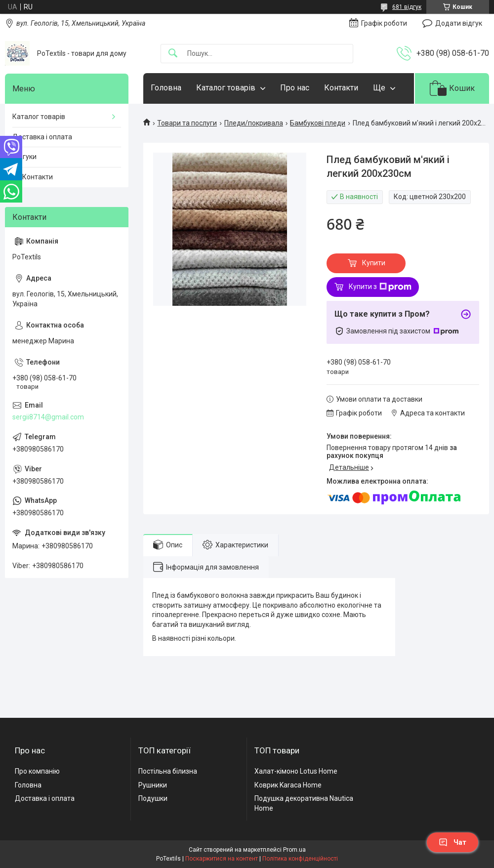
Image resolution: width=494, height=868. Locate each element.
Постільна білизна (168, 771)
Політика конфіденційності (300, 859)
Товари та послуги (187, 123)
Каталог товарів (226, 88)
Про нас (295, 88)
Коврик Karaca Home (288, 785)
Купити (374, 263)
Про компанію (37, 771)
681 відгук (407, 7)
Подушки (153, 798)
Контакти (341, 88)
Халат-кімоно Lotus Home (296, 771)
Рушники (153, 785)
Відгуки (24, 157)
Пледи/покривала (254, 123)
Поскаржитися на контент (222, 859)
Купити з (380, 287)
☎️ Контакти (33, 177)
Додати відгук (459, 23)
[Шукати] (173, 54)
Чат (453, 842)
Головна (166, 88)
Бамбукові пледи (318, 123)
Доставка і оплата (42, 137)
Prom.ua (294, 850)
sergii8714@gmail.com (48, 417)
